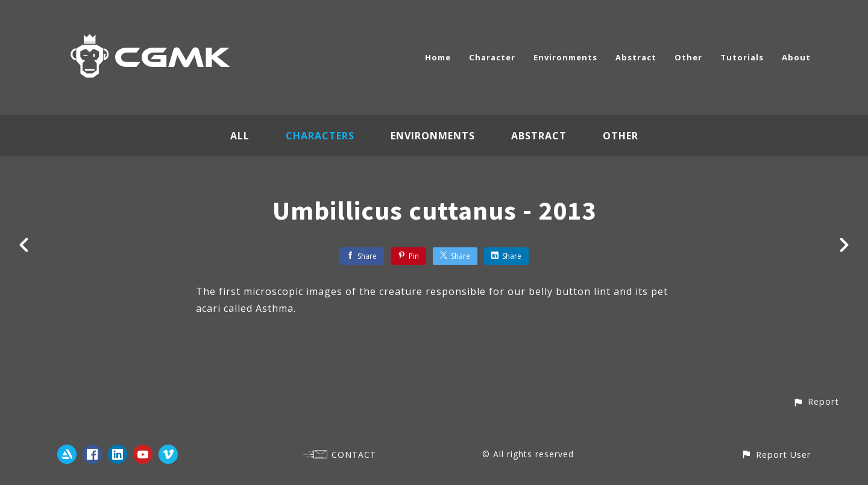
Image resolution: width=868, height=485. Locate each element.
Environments (565, 57)
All (240, 136)
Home (438, 57)
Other (688, 57)
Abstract (636, 57)
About (796, 57)
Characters (320, 136)
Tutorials (742, 57)
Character (492, 57)
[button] (816, 401)
